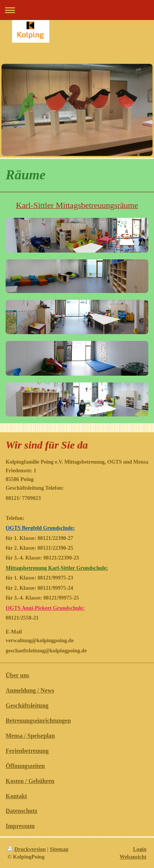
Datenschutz (21, 811)
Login (140, 849)
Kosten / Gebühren (30, 781)
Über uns (17, 675)
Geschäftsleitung (27, 705)
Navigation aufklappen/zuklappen (77, 10)
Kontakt (16, 796)
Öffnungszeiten (25, 766)
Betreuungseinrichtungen (38, 721)
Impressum (20, 826)
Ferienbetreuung (27, 751)
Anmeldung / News (30, 690)
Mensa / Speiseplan (30, 736)
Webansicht (133, 857)
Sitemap (59, 849)
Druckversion (27, 849)
